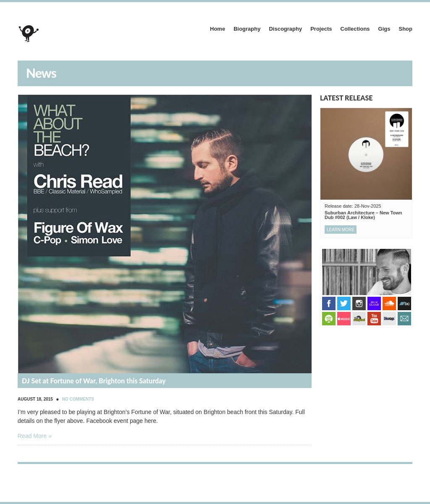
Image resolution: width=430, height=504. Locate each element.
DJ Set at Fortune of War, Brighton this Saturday (94, 381)
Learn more (341, 230)
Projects (321, 29)
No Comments (78, 399)
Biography (247, 29)
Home (218, 29)
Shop (406, 29)
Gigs (384, 29)
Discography (285, 29)
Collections (355, 29)
